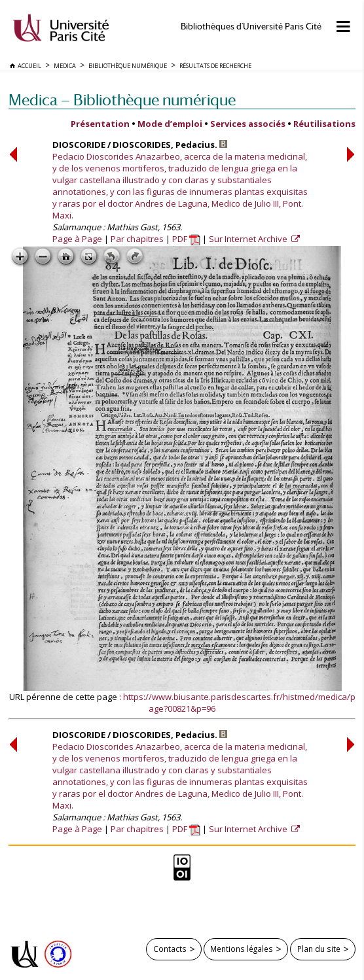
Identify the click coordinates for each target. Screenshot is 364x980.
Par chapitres (137, 239)
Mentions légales (242, 949)
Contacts (170, 949)
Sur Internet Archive (249, 239)
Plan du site (319, 949)
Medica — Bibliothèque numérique (122, 100)
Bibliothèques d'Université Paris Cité (251, 26)
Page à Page (77, 239)
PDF (186, 239)
